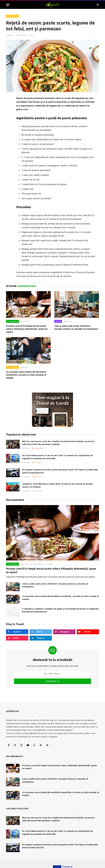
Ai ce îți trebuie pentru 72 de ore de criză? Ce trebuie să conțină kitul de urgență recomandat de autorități (57, 457)
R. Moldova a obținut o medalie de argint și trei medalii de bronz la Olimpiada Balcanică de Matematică (60, 610)
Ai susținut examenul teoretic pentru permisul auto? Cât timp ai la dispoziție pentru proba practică (60, 471)
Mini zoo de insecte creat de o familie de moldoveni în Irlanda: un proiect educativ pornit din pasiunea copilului (58, 443)
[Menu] (8, 5)
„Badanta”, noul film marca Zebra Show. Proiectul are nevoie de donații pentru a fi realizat (57, 485)
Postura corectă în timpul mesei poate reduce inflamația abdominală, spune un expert (27, 329)
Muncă (58, 321)
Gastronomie (12, 16)
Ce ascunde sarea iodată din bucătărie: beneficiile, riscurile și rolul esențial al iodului (26, 375)
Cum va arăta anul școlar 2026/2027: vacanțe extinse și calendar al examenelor (76, 327)
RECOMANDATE (12, 321)
